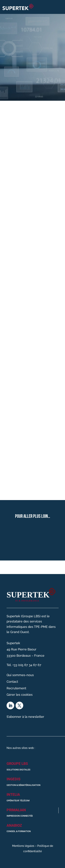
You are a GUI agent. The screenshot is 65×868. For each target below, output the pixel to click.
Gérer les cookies (20, 695)
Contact (12, 682)
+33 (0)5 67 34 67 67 (27, 665)
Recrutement (16, 688)
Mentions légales (23, 846)
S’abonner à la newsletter (25, 717)
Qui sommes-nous (20, 675)
